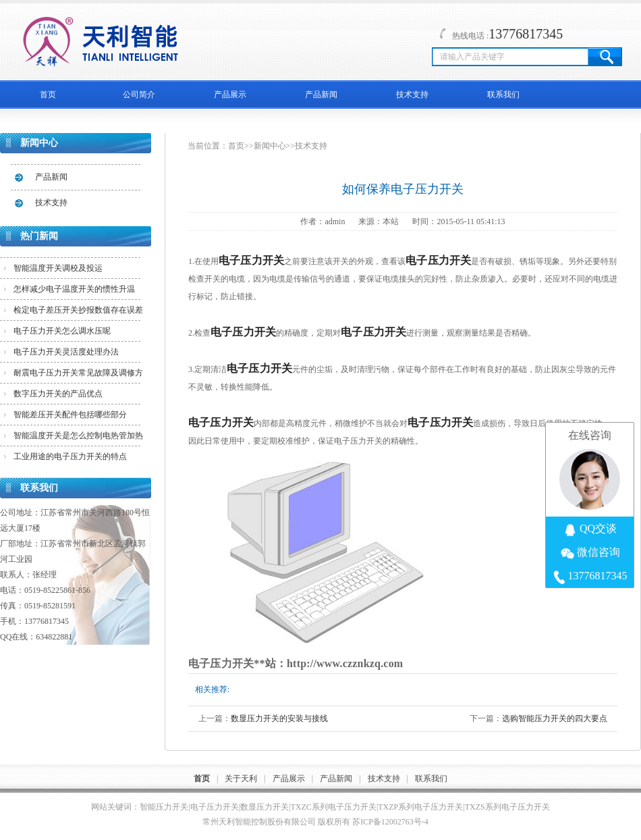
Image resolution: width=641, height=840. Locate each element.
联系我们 (503, 95)
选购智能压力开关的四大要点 (555, 718)
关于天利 (241, 779)
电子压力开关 (215, 807)
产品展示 (230, 95)
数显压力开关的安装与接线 (279, 718)
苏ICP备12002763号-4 (390, 822)
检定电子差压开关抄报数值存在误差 (78, 310)
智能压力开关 (164, 807)
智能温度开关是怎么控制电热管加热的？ (78, 438)
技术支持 (412, 95)
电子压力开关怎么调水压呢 (62, 331)
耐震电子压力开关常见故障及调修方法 (78, 375)
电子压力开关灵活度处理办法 (66, 352)
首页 (48, 95)
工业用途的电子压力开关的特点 (70, 456)
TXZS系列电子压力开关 (507, 807)
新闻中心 (270, 146)
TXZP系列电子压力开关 (420, 807)
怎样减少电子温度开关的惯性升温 (74, 289)
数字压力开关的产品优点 (58, 394)
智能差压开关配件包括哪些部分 (70, 415)
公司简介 (139, 95)
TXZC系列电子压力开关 (334, 807)
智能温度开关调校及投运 (58, 268)
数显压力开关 (264, 807)
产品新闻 (321, 95)
